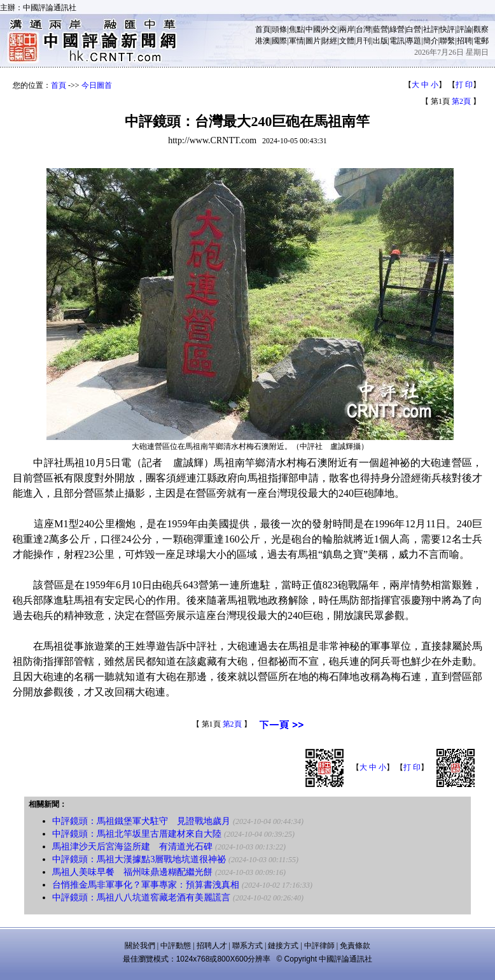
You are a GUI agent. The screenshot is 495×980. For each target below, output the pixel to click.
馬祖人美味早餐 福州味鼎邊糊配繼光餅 (132, 872)
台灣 (363, 29)
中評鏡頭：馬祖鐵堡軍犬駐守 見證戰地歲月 (141, 821)
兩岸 (347, 29)
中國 (313, 29)
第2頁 (461, 101)
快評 (447, 29)
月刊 (363, 41)
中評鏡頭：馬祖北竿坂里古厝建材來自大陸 (137, 834)
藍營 (380, 29)
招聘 (464, 41)
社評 (431, 29)
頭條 (279, 29)
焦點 (296, 29)
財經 (330, 41)
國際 (279, 41)
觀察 (481, 29)
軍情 (296, 41)
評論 (464, 29)
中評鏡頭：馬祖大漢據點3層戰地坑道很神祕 (139, 859)
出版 (380, 41)
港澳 (263, 41)
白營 (414, 29)
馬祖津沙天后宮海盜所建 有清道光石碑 (132, 847)
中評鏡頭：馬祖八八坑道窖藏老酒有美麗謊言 (141, 898)
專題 (414, 41)
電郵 (481, 41)
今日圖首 (97, 85)
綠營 (397, 29)
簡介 (431, 41)
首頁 (263, 29)
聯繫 (447, 41)
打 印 (464, 85)
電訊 (397, 41)
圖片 (313, 41)
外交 (330, 29)
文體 (347, 41)
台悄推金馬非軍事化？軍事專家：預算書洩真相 (146, 885)
